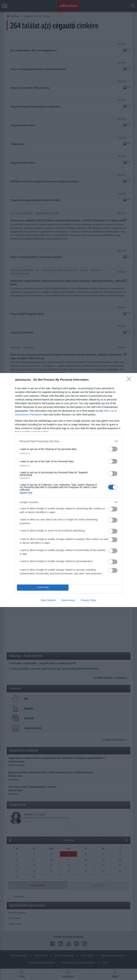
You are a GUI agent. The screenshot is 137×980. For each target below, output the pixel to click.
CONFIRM (43, 588)
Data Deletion (48, 600)
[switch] (113, 449)
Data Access (68, 600)
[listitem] (68, 441)
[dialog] (68, 490)
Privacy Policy (89, 600)
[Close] (130, 380)
